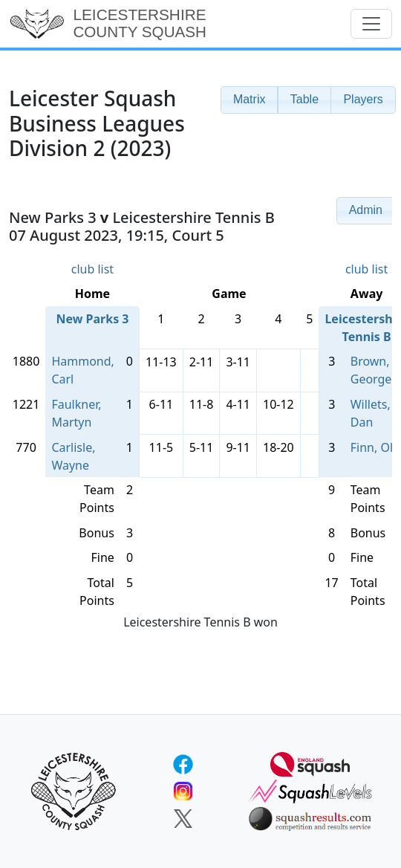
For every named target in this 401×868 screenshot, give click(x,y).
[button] (250, 100)
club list (92, 269)
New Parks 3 (92, 319)
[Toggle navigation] (371, 24)
